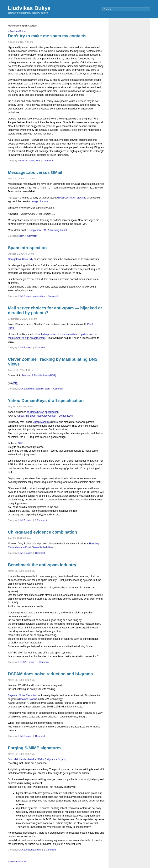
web (38, 161)
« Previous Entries (17, 31)
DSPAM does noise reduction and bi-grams (50, 674)
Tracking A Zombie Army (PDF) (39, 376)
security (39, 389)
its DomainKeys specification (43, 412)
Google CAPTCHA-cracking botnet (48, 230)
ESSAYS (23, 161)
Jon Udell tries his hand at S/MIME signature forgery (37, 759)
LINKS (22, 296)
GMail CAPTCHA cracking (72, 198)
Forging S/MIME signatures (35, 748)
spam (31, 161)
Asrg (15, 383)
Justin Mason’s (41, 422)
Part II (11, 328)
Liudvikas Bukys (29, 8)
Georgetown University (20, 259)
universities (39, 296)
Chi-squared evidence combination (42, 532)
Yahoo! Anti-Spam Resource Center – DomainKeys (44, 416)
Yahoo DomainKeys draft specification (46, 401)
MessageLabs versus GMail (35, 172)
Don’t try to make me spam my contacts (47, 36)
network (30, 389)
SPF (20, 443)
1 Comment (41, 520)
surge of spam (40, 201)
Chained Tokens (28, 699)
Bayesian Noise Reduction (23, 695)
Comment (48, 161)
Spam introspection (27, 248)
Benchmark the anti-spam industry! (43, 565)
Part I (90, 324)
